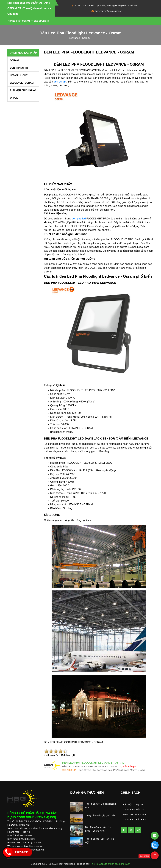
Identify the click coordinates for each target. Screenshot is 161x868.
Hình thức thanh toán (135, 814)
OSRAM (27, 21)
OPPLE (14, 98)
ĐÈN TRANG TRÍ (19, 68)
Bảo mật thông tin (133, 805)
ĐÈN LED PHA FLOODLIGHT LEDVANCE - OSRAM (89, 52)
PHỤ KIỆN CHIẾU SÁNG (23, 90)
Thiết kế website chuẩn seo (104, 864)
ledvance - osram (79, 38)
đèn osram (60, 82)
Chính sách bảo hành (135, 819)
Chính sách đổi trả (133, 810)
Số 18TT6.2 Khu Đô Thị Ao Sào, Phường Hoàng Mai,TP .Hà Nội (106, 6)
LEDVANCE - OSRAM (22, 83)
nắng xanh (125, 864)
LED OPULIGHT (43, 21)
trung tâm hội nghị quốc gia (100, 815)
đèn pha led (79, 219)
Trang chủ (14, 21)
